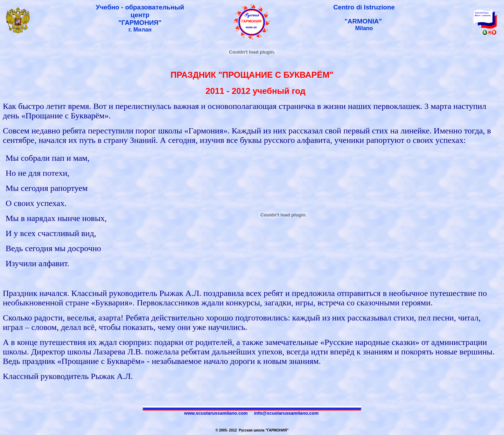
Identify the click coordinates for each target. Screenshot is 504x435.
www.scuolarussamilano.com (216, 413)
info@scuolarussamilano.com (286, 413)
